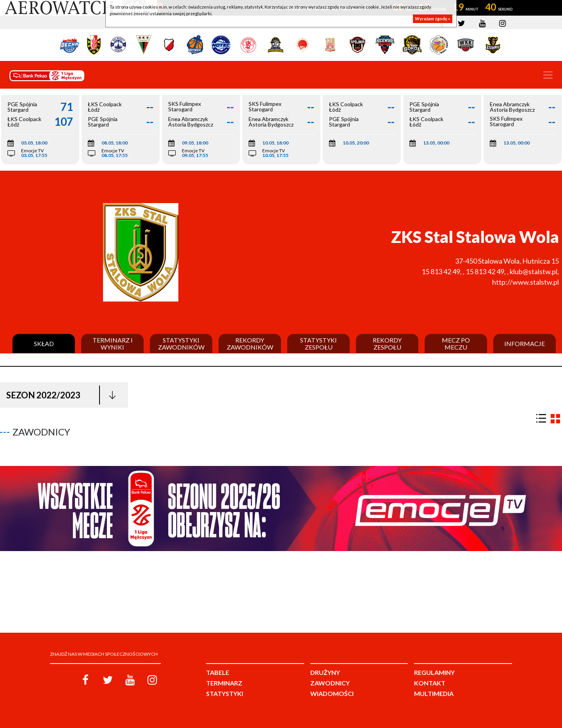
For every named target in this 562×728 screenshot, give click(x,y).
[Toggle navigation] (548, 75)
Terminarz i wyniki (113, 343)
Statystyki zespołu (318, 343)
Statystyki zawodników (181, 343)
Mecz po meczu (456, 343)
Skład (44, 344)
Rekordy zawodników (250, 343)
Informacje (525, 344)
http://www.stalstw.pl (526, 282)
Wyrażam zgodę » (433, 19)
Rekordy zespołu (387, 343)
